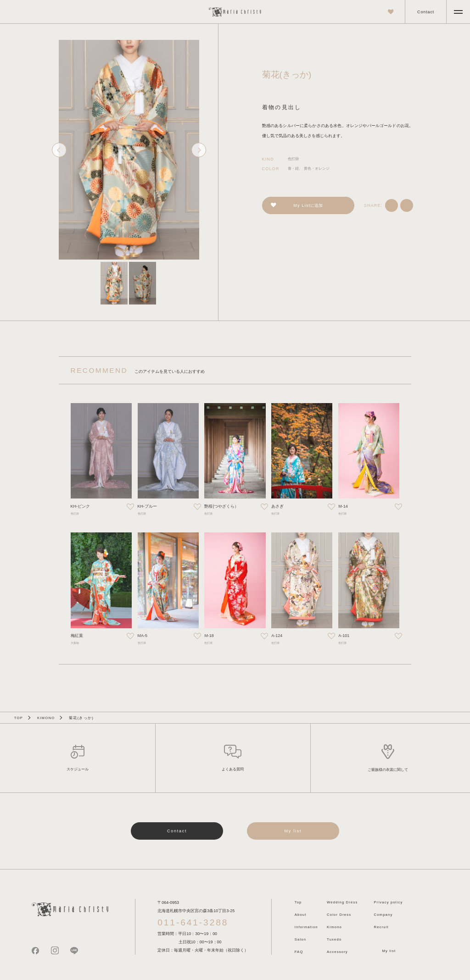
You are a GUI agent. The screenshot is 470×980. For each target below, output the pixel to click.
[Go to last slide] (59, 150)
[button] (114, 283)
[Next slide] (199, 150)
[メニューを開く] (458, 12)
